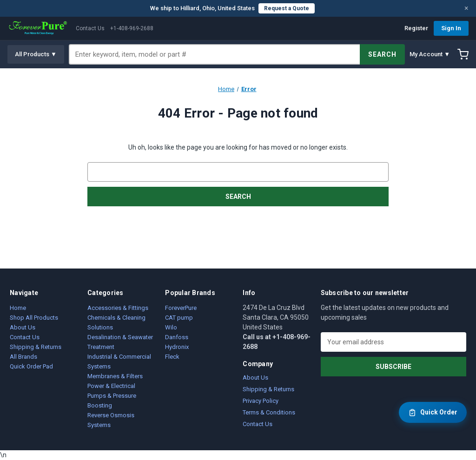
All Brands (23, 357)
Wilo (171, 327)
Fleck (172, 357)
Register (416, 28)
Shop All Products (34, 318)
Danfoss (177, 337)
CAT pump (179, 318)
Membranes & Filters (115, 376)
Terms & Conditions (269, 412)
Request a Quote (287, 8)
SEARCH (382, 54)
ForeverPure (181, 308)
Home (18, 308)
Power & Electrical (111, 386)
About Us (23, 327)
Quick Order (433, 413)
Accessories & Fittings (118, 308)
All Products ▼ (36, 54)
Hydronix (177, 347)
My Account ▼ (430, 54)
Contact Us (90, 28)
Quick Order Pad (31, 366)
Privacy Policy (261, 401)
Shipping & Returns (36, 347)
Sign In (451, 28)
